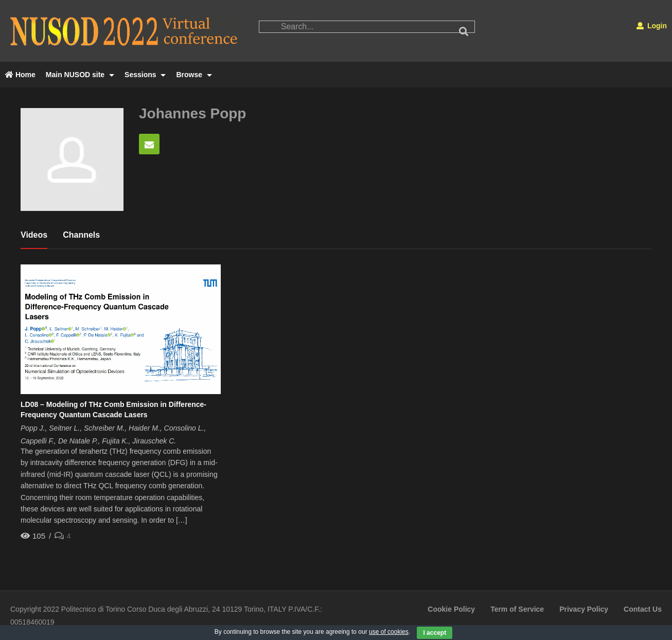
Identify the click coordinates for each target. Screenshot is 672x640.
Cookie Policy (451, 609)
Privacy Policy (584, 609)
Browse (194, 75)
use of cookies (389, 632)
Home (20, 75)
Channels (81, 235)
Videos (34, 235)
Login (652, 26)
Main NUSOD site (80, 75)
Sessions (145, 75)
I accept (435, 633)
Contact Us (643, 609)
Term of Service (517, 609)
